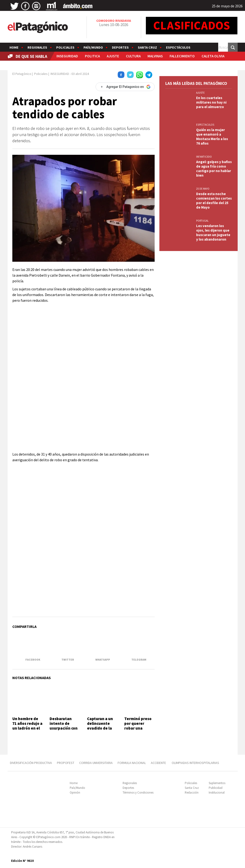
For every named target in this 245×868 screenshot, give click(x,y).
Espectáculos (178, 47)
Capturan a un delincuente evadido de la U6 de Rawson (100, 726)
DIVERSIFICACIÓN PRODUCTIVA (31, 763)
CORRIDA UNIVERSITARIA (96, 763)
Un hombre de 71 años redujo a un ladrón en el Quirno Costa (27, 726)
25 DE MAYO (203, 189)
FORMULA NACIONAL (132, 763)
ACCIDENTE (159, 763)
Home (14, 47)
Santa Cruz (147, 47)
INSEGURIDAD (67, 56)
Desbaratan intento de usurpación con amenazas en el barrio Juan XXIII (64, 731)
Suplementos (217, 783)
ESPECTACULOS (205, 125)
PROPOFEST (66, 763)
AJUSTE (113, 56)
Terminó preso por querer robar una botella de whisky (138, 728)
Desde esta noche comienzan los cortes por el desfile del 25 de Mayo (214, 201)
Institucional (217, 793)
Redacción (192, 793)
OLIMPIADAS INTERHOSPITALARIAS (195, 763)
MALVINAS (155, 56)
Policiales (65, 47)
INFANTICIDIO (204, 157)
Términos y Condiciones (138, 793)
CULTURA (133, 56)
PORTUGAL (202, 221)
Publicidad (216, 788)
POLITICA (92, 56)
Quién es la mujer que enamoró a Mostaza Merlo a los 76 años (212, 137)
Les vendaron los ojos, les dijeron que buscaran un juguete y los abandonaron (213, 233)
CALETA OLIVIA (213, 56)
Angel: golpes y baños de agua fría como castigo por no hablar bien (214, 169)
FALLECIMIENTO (182, 56)
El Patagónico (22, 74)
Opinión (75, 793)
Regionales (37, 47)
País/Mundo (93, 47)
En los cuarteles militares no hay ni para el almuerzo (211, 102)
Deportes (120, 47)
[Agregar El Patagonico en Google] (125, 87)
